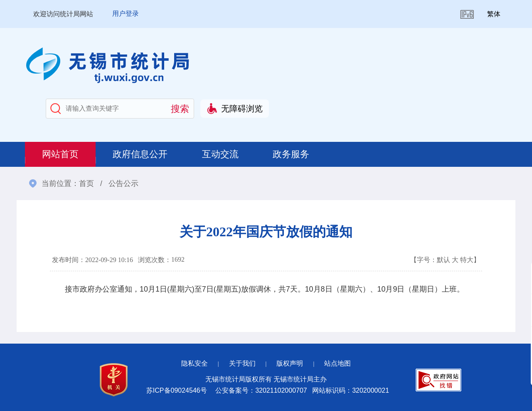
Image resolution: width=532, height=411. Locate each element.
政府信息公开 (141, 154)
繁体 (494, 14)
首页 (86, 183)
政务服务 (293, 154)
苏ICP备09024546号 (177, 390)
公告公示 (123, 183)
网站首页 (61, 154)
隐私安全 (195, 363)
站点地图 (337, 363)
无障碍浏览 (242, 109)
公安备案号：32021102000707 (261, 390)
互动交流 (222, 154)
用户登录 (126, 14)
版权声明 (290, 363)
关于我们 (242, 363)
